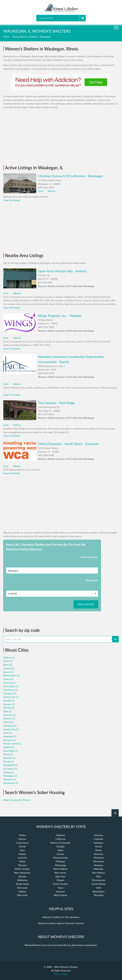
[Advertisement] (61, 137)
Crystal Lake (11, 697)
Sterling (9, 772)
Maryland (99, 858)
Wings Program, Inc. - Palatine (60, 316)
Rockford (9, 758)
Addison (9, 658)
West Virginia (61, 895)
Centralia (9, 683)
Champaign (11, 686)
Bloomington (11, 675)
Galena (8, 722)
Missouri (22, 865)
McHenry (10, 740)
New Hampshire (22, 873)
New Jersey (60, 873)
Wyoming (99, 895)
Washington (99, 891)
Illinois (99, 850)
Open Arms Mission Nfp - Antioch (62, 271)
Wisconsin (22, 895)
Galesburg (10, 726)
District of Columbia (60, 843)
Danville (9, 701)
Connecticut (22, 843)
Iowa (22, 850)
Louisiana (22, 858)
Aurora (8, 672)
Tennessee (22, 888)
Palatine (9, 747)
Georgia (60, 846)
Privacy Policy (61, 974)
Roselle (8, 762)
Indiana (22, 854)
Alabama (60, 835)
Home (6, 37)
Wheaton (10, 779)
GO (115, 639)
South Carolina (60, 884)
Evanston (10, 715)
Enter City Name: (90, 557)
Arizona (22, 839)
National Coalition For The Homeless (61, 917)
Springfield (10, 765)
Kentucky (99, 854)
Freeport (9, 718)
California (60, 839)
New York (60, 876)
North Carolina (22, 869)
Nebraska (99, 869)
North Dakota (61, 869)
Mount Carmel (12, 744)
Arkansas (99, 835)
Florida (22, 846)
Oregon (60, 880)
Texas (61, 888)
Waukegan (10, 776)
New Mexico (99, 873)
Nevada (22, 876)
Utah (99, 888)
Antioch (9, 668)
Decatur (9, 704)
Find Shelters (86, 604)
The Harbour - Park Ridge (56, 403)
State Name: (92, 580)
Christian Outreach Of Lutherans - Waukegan (70, 176)
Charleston (10, 690)
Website (52, 191)
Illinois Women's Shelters (25, 37)
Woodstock (11, 783)
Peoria (8, 754)
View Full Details (12, 200)
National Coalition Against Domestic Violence (61, 923)
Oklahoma (22, 880)
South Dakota (99, 884)
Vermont (60, 891)
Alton (8, 665)
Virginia (22, 891)
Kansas (60, 854)
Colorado (98, 839)
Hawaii (99, 846)
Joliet (8, 733)
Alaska (22, 835)
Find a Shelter (116, 27)
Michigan (60, 861)
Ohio (98, 876)
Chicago (10, 693)
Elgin (7, 711)
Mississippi (60, 865)
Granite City (11, 729)
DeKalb (9, 708)
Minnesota (99, 861)
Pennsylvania (99, 880)
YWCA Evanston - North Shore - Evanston (68, 444)
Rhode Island (22, 884)
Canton (9, 679)
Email (40, 191)
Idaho (60, 850)
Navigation (46, 18)
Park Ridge (10, 751)
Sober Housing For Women (17, 800)
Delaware (98, 843)
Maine (22, 861)
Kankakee (10, 736)
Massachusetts (60, 858)
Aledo (8, 661)
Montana (99, 865)
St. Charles (10, 769)
